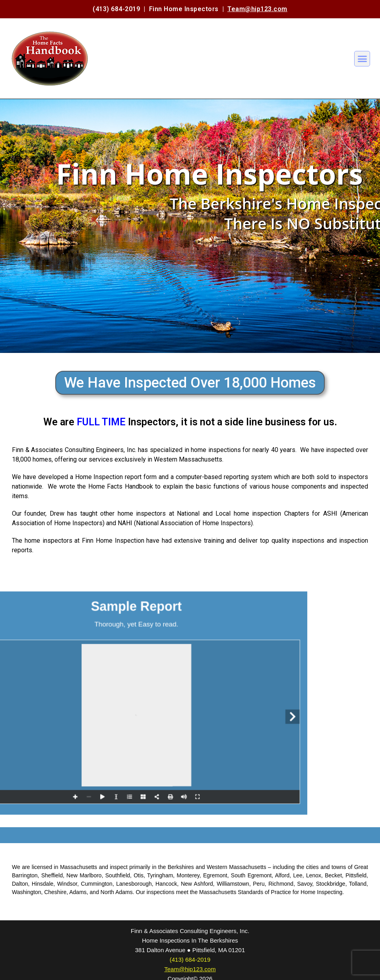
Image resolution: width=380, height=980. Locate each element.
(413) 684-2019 (116, 9)
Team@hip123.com (257, 9)
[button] (362, 59)
